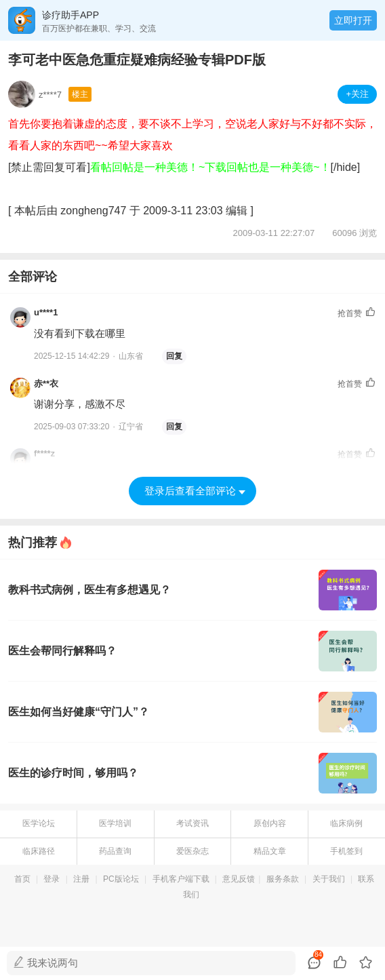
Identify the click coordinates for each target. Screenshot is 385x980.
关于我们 (329, 879)
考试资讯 (192, 823)
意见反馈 (239, 879)
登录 (52, 879)
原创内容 (270, 823)
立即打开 (353, 20)
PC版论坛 (121, 879)
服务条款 (283, 879)
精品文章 (270, 851)
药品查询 (115, 851)
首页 (22, 879)
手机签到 (346, 851)
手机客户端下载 (181, 879)
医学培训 (115, 823)
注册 (81, 879)
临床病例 (346, 823)
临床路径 (39, 851)
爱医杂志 (192, 851)
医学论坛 (39, 823)
